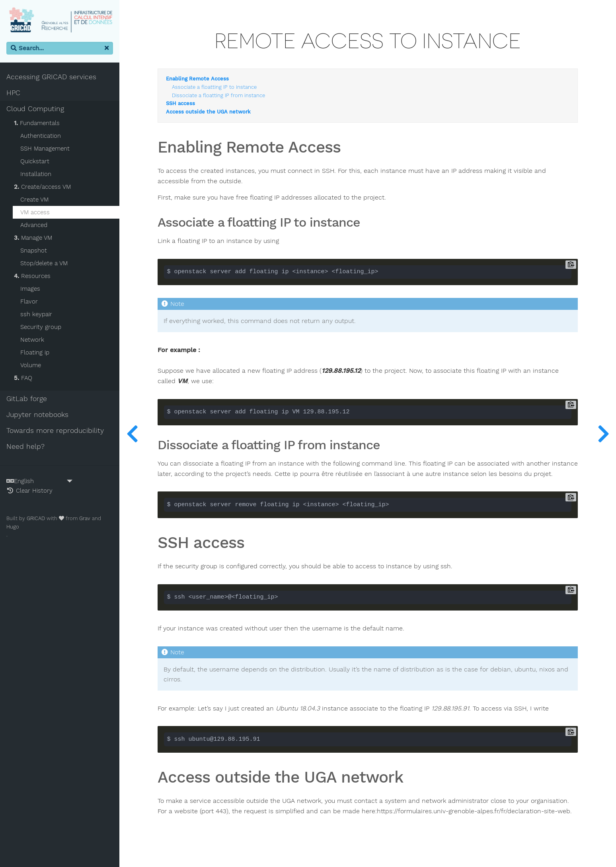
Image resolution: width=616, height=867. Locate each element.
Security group (41, 327)
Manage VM (33, 238)
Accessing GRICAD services (51, 77)
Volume (31, 365)
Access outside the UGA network (208, 112)
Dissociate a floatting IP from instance (218, 96)
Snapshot (34, 251)
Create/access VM (42, 187)
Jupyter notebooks (37, 415)
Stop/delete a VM (44, 263)
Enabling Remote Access (197, 79)
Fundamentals (37, 123)
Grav (85, 518)
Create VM (34, 200)
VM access (35, 212)
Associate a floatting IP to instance (214, 87)
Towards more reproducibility (55, 431)
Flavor (29, 301)
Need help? (25, 446)
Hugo (13, 527)
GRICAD (36, 518)
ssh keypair (36, 314)
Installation (36, 174)
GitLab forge (27, 399)
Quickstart (35, 161)
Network (32, 340)
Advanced (34, 225)
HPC (13, 93)
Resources (32, 276)
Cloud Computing (35, 109)
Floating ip (35, 352)
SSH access (180, 104)
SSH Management (45, 149)
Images (30, 289)
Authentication (41, 136)
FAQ (23, 378)
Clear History (29, 491)
